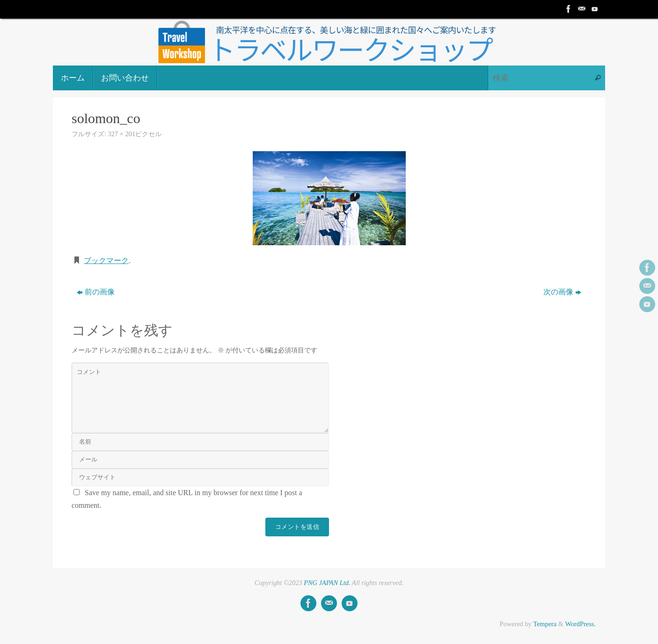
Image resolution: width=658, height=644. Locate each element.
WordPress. (580, 624)
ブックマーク (106, 260)
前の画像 (96, 292)
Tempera (545, 624)
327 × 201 (122, 134)
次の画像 (562, 292)
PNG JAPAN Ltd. (327, 583)
